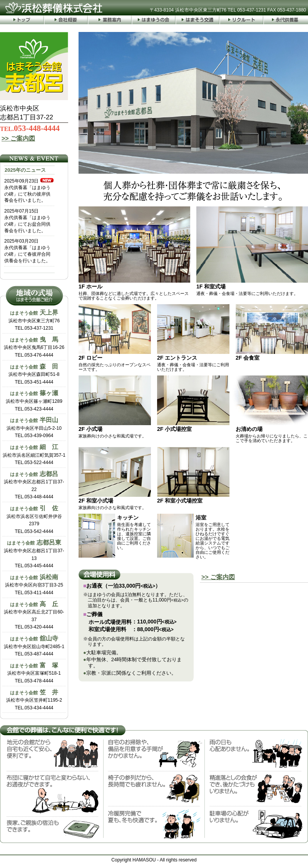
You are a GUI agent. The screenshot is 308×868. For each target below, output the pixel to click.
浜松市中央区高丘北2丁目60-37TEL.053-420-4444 (34, 615)
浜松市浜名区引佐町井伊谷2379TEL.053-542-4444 (34, 519)
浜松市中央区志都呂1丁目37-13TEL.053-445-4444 (34, 554)
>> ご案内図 (18, 138)
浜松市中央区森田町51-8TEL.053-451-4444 (34, 374)
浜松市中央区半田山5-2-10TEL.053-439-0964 (34, 427)
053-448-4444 (30, 128)
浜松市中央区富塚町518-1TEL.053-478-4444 (34, 673)
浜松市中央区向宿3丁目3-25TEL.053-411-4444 (34, 585)
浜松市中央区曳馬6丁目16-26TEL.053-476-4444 (34, 347)
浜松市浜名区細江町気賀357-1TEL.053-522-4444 (34, 454)
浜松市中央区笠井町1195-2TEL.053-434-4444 (34, 700)
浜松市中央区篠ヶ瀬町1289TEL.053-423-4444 (34, 400)
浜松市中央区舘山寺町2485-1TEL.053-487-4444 (34, 646)
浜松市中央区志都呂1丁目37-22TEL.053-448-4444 (34, 485)
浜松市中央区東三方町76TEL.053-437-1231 (34, 320)
